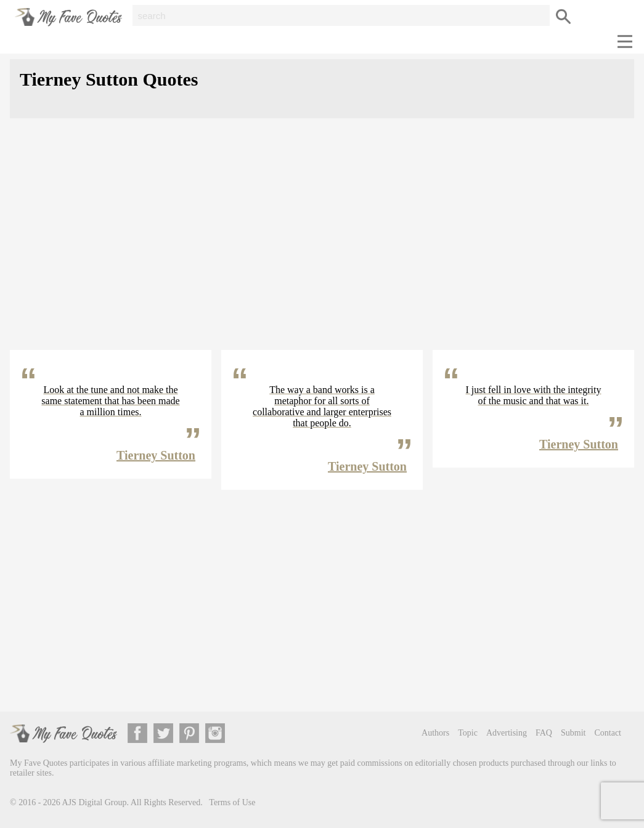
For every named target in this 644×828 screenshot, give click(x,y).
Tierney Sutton (156, 455)
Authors (435, 733)
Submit (573, 733)
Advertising (507, 733)
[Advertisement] (322, 244)
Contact (608, 733)
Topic (468, 733)
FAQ (544, 733)
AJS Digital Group (95, 802)
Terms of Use (232, 802)
